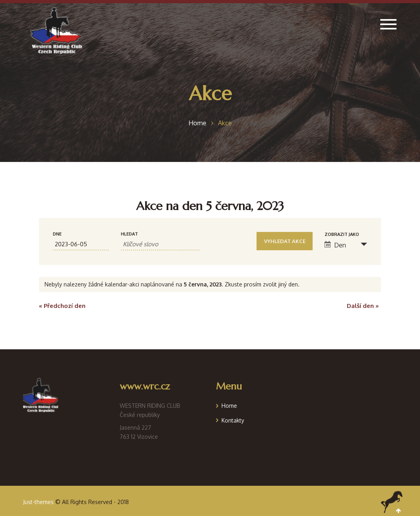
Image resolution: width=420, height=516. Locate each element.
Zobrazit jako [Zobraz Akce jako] (342, 235)
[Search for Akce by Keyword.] (160, 244)
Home (229, 406)
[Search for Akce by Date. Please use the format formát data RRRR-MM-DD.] (81, 244)
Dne (57, 234)
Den (335, 245)
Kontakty (233, 420)
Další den (363, 306)
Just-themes (38, 502)
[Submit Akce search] (285, 241)
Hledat (129, 234)
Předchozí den (62, 306)
